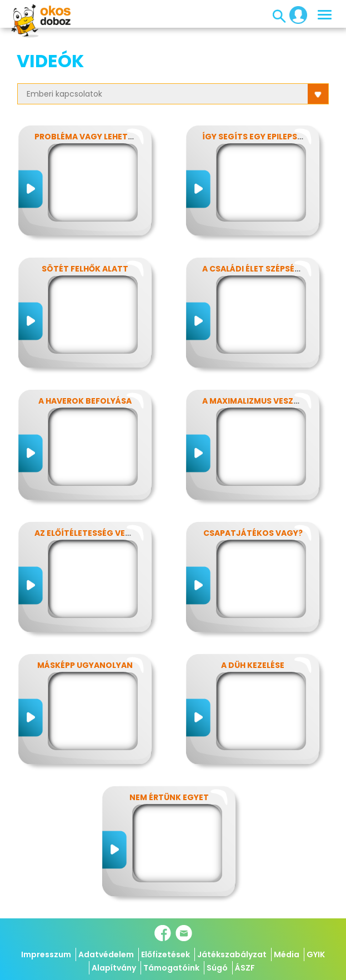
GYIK (316, 954)
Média (287, 954)
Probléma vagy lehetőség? (94, 137)
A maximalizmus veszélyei (258, 401)
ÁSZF (245, 968)
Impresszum (46, 954)
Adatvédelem (106, 954)
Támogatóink (171, 968)
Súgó (217, 968)
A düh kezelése (253, 665)
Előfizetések (166, 954)
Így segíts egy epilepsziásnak (267, 137)
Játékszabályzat (232, 954)
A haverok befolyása (85, 401)
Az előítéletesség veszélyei (95, 533)
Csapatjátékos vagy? (253, 533)
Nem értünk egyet (169, 797)
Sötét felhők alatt (85, 269)
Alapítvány (114, 968)
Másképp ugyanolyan (85, 665)
